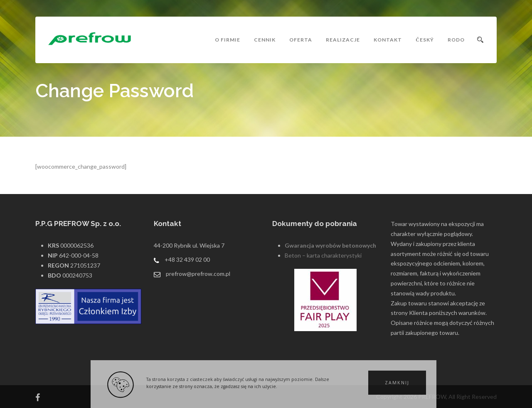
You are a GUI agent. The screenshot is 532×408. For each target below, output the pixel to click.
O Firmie (228, 40)
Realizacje (343, 40)
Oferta (301, 40)
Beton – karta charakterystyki (323, 255)
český (425, 40)
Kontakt (388, 40)
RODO (456, 40)
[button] (397, 383)
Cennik (265, 40)
